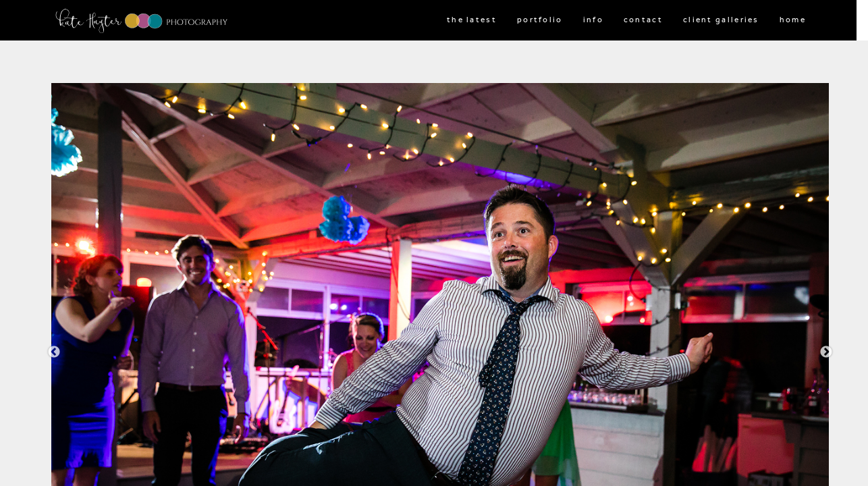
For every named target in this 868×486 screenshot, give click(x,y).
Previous (54, 352)
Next (826, 352)
